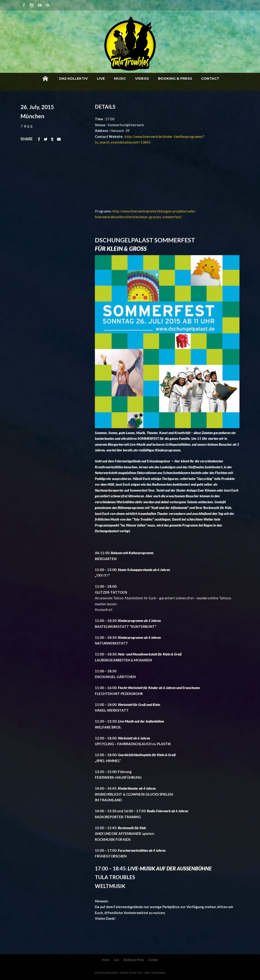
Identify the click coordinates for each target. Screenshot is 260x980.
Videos (142, 78)
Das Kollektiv (73, 78)
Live (101, 78)
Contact (210, 78)
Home (45, 79)
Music (120, 78)
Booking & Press (175, 78)
